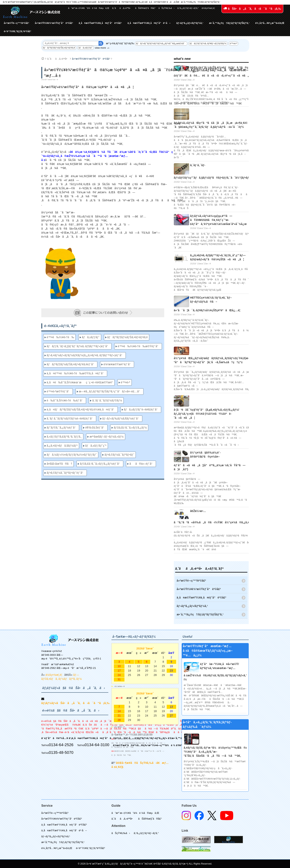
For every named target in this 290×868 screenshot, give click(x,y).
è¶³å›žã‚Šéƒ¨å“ (96, 428)
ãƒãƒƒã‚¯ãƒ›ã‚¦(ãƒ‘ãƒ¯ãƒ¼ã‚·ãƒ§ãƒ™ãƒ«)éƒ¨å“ (78, 346)
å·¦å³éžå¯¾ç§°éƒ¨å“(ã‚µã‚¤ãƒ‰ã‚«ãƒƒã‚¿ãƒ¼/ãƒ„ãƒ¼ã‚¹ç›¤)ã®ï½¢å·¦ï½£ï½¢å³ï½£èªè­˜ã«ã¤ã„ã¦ (206, 414)
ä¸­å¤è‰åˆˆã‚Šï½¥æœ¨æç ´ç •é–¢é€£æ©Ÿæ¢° (80, 382)
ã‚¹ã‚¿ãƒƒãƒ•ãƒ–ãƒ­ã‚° (188, 8)
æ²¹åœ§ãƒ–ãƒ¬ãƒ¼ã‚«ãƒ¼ (106, 437)
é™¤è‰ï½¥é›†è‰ (60, 337)
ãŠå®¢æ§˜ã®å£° (145, 8)
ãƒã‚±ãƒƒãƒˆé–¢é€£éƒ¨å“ (142, 409)
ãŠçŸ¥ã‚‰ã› (166, 8)
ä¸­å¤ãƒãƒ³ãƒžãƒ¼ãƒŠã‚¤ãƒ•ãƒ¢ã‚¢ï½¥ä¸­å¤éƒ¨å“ (81, 409)
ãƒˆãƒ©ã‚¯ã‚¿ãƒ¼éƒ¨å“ (62, 428)
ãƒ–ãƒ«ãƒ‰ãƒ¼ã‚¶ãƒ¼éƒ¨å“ (122, 419)
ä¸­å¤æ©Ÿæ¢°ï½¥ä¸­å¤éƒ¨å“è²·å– (149, 23)
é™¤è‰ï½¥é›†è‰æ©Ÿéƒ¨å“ (139, 346)
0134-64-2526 (61, 745)
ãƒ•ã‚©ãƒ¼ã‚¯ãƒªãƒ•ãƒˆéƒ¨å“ (66, 473)
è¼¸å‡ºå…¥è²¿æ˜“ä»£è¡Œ (270, 23)
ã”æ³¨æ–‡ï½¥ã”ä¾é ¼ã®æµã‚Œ (89, 8)
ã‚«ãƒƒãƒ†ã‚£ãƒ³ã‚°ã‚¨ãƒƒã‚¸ (64, 437)
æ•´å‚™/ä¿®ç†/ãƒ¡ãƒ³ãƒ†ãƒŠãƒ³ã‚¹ (229, 23)
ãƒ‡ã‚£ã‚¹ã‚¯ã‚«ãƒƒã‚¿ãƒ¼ (130, 428)
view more (100, 48)
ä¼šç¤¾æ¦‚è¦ (209, 8)
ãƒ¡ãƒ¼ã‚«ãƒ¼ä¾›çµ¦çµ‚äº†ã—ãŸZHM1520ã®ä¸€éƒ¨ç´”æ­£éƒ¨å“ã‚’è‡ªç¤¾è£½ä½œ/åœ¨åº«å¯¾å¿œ (218, 220)
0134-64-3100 (97, 745)
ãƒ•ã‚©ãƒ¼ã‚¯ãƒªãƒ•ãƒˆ (119, 455)
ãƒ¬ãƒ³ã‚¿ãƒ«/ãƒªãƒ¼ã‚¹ (190, 23)
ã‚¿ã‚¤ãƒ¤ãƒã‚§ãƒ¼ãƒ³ (62, 446)
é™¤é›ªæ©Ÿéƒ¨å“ (59, 391)
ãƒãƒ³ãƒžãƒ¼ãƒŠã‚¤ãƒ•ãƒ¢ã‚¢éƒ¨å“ (71, 364)
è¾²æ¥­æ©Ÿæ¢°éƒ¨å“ (118, 364)
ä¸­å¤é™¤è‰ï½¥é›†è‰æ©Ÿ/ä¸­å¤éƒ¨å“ (76, 373)
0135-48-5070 (61, 752)
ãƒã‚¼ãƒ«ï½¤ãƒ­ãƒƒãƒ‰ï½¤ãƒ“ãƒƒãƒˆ (72, 455)
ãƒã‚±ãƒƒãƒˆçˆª (96, 446)
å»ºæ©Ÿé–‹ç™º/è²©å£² (17, 23)
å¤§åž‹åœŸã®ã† (59, 464)
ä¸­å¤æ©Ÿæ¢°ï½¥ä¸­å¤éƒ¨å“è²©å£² (100, 23)
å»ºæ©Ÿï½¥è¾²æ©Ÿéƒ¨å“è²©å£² (54, 23)
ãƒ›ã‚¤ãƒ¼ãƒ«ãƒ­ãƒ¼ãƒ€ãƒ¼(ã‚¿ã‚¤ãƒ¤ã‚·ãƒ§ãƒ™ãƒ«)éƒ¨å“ (85, 355)
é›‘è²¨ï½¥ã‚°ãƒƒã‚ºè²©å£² (17, 31)
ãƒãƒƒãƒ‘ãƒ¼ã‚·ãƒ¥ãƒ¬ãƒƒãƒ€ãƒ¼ (208, 43)
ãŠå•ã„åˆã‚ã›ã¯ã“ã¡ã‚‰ (252, 9)
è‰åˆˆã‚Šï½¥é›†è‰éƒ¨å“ (66, 400)
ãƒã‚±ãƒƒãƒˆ (86, 48)
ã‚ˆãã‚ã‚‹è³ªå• (122, 8)
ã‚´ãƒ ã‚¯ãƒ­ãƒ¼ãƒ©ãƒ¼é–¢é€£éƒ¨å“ (71, 419)
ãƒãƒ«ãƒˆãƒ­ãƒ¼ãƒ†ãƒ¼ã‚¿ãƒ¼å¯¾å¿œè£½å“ (161, 43)
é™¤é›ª (233, 43)
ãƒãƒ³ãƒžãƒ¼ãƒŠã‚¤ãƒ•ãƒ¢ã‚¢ (59, 48)
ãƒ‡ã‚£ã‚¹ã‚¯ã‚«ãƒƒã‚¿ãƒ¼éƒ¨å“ (101, 464)
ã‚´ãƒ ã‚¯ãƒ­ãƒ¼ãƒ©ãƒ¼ (107, 400)
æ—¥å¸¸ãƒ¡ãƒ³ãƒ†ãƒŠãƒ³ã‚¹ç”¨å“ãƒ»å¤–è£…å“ (110, 391)
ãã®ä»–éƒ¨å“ (142, 464)
